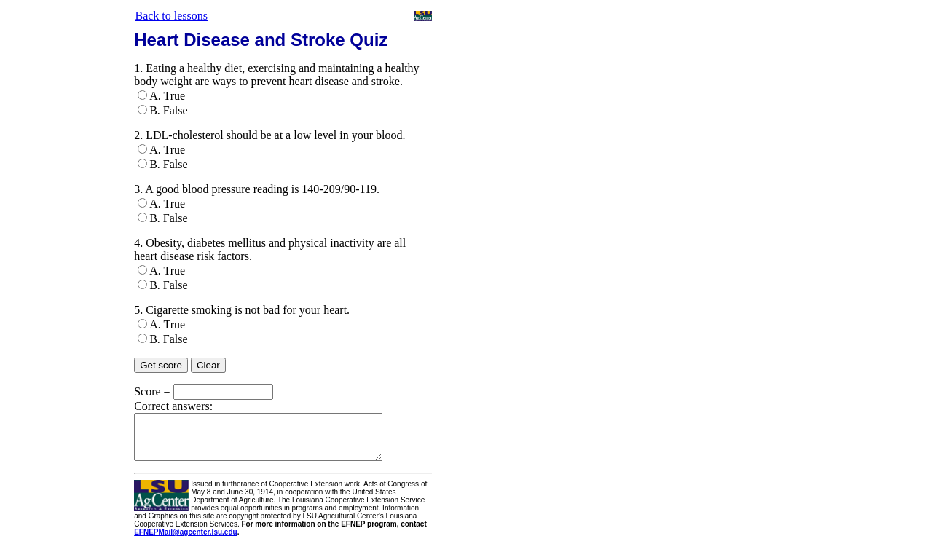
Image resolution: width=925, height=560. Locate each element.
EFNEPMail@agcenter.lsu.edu (183, 541)
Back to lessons (171, 16)
